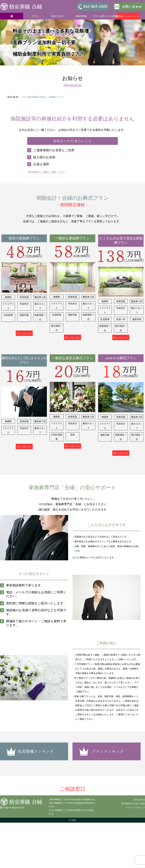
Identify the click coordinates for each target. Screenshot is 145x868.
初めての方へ (58, 16)
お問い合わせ (139, 800)
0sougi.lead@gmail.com (13, 807)
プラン (35, 16)
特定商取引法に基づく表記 (133, 803)
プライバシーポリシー (135, 807)
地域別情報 (81, 16)
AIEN (74, 820)
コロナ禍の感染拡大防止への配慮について (43, 97)
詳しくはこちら (24, 333)
